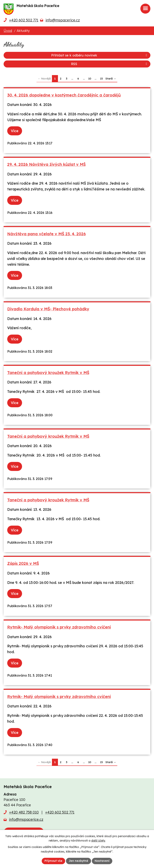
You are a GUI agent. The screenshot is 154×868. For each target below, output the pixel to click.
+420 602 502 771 (24, 20)
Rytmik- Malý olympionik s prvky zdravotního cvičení (59, 627)
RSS (110, 64)
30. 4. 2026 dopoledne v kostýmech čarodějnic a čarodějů (64, 95)
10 (90, 78)
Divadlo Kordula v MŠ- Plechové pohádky (48, 309)
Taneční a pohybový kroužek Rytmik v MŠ (48, 373)
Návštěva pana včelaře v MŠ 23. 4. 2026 (47, 234)
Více (15, 131)
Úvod (8, 31)
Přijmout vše (53, 861)
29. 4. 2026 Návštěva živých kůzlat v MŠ (46, 164)
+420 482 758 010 (24, 812)
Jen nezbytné (79, 861)
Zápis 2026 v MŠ (23, 563)
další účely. (98, 841)
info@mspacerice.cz (63, 20)
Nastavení (102, 861)
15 (101, 78)
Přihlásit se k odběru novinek (100, 55)
